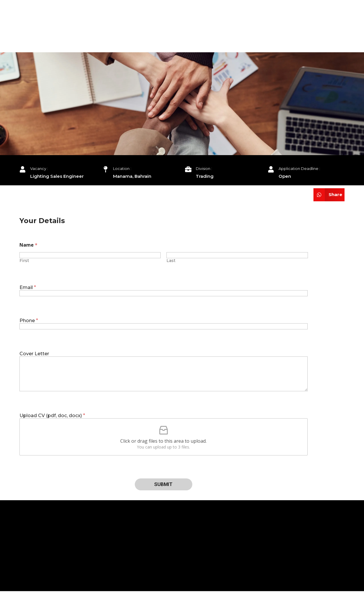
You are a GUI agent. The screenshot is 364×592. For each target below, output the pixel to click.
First (24, 261)
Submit (163, 484)
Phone (29, 321)
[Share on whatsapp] (329, 195)
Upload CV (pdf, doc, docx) (52, 416)
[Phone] (164, 326)
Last (171, 261)
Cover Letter (34, 354)
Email (28, 287)
